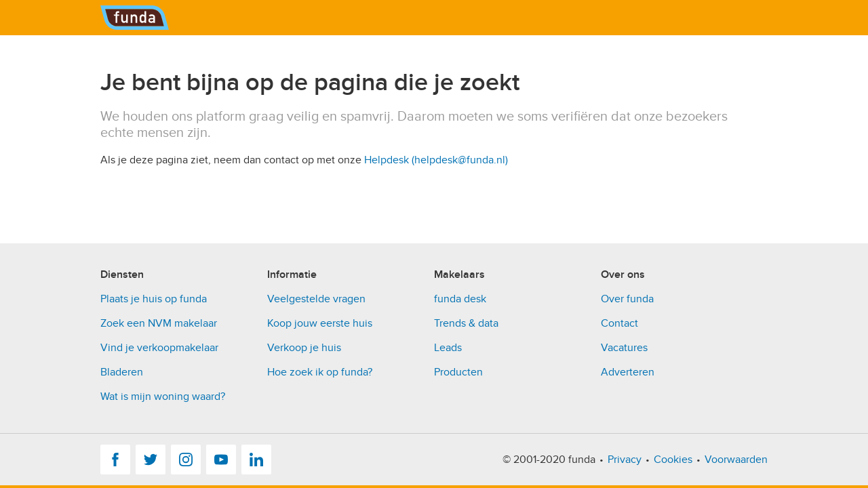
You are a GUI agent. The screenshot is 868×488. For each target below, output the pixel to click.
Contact (619, 323)
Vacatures (624, 348)
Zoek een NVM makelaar (159, 323)
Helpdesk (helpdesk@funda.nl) (436, 160)
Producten (458, 372)
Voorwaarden (736, 460)
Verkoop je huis (304, 348)
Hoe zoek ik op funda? (320, 372)
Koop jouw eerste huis (320, 323)
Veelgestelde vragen (316, 299)
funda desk (460, 299)
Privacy (625, 460)
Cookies (673, 460)
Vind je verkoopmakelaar (159, 348)
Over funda (627, 299)
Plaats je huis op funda (154, 299)
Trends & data (466, 323)
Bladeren (122, 372)
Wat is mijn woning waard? (163, 396)
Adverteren (628, 372)
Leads (448, 348)
